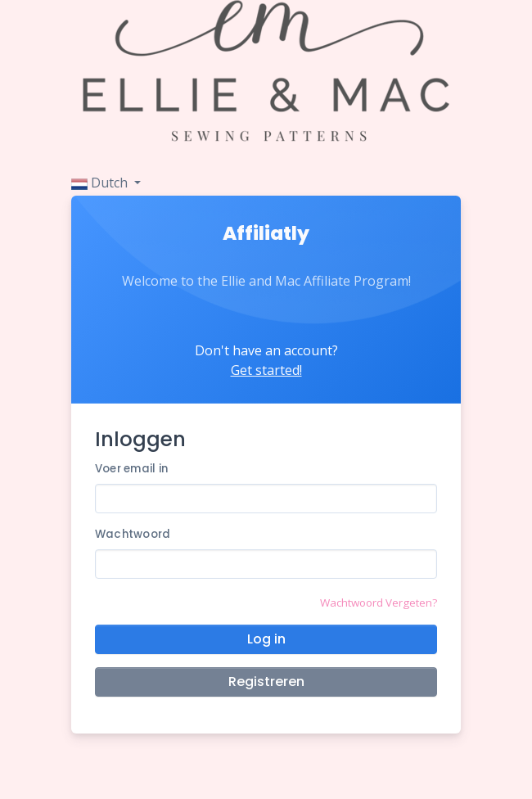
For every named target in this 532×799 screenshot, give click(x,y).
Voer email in (131, 469)
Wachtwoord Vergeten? (379, 603)
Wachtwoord (133, 534)
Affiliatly (266, 233)
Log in (266, 639)
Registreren (266, 682)
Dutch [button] (101, 183)
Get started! (266, 370)
